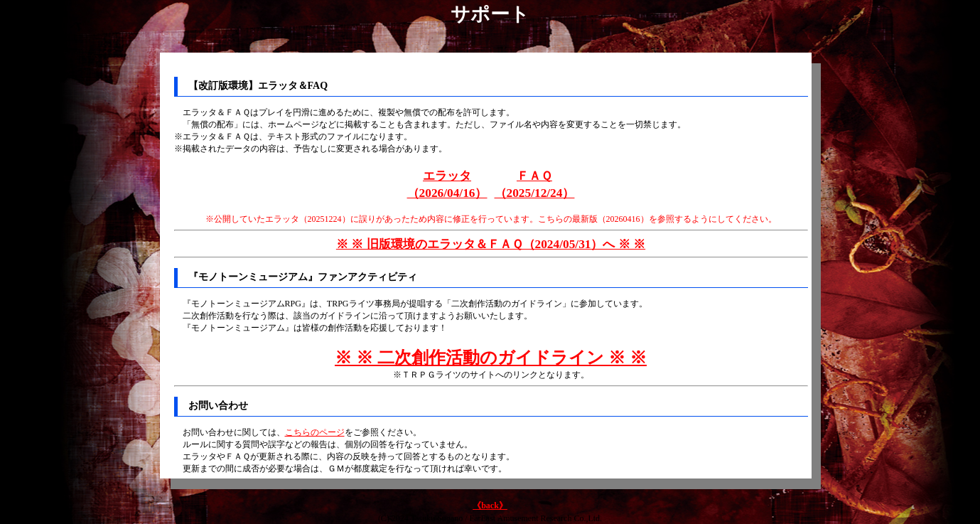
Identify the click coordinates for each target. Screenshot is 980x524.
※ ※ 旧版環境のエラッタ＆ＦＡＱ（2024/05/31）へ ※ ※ (491, 244)
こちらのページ (315, 432)
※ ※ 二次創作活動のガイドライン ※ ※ (491, 358)
